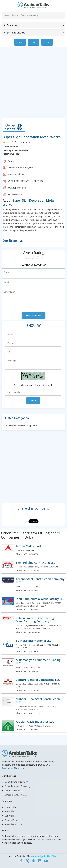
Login (33, 42)
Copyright (9, 816)
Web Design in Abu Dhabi (44, 856)
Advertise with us (13, 824)
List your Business (14, 791)
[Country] (33, 25)
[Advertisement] (33, 84)
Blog (47, 42)
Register (20, 42)
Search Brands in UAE (16, 795)
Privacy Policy (11, 820)
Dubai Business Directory (17, 786)
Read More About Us (13, 768)
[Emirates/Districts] (33, 33)
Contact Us (10, 807)
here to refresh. (46, 385)
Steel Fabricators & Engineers (23, 426)
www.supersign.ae (17, 188)
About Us (9, 811)
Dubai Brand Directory (16, 782)
